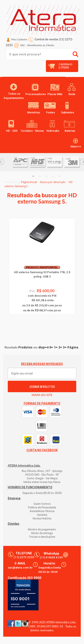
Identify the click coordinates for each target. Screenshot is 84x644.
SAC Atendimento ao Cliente (37, 45)
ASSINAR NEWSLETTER (42, 386)
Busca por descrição (53, 182)
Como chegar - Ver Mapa (42, 478)
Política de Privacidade (42, 507)
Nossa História (42, 518)
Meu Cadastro (19, 39)
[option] (20, 162)
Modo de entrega (42, 533)
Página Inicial (29, 182)
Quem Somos (42, 504)
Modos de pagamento (42, 529)
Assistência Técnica (42, 511)
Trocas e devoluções (42, 537)
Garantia (42, 515)
